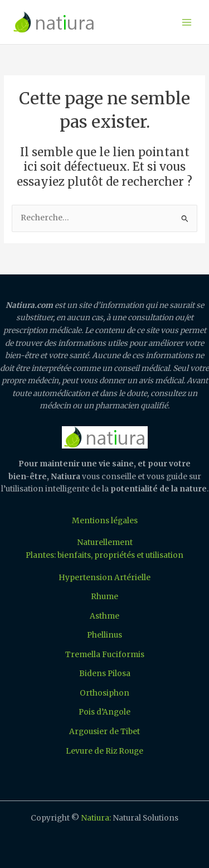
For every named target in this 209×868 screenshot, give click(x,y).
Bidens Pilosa (105, 674)
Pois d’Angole (104, 712)
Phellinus (104, 635)
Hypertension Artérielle (104, 578)
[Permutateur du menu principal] (187, 22)
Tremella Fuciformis (105, 655)
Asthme (104, 616)
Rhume (104, 597)
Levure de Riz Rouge (104, 751)
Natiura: (96, 818)
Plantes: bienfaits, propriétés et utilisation (104, 555)
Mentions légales (105, 521)
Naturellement (105, 542)
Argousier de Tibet (104, 732)
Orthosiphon (104, 693)
